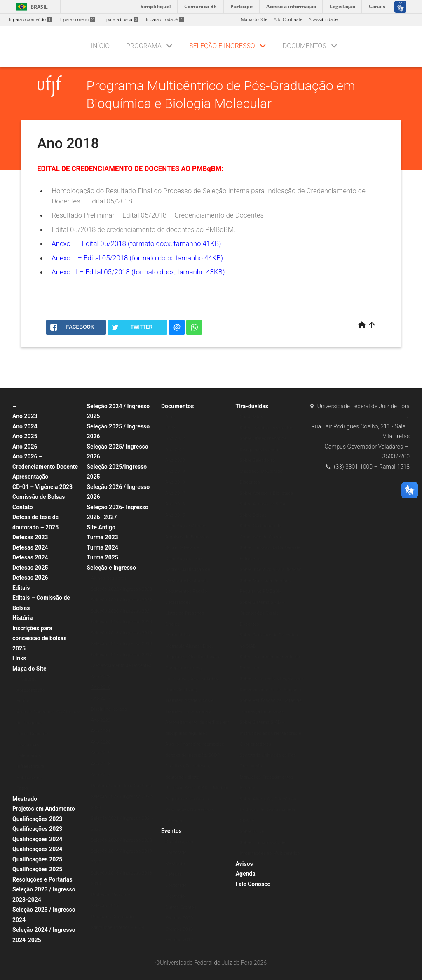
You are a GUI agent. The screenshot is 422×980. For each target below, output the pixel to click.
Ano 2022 (101, 677)
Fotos (22, 788)
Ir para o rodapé (165, 20)
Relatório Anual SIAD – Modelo (197, 788)
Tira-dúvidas (252, 406)
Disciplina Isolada (109, 709)
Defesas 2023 (30, 537)
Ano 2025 (25, 436)
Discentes (250, 482)
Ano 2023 (25, 416)
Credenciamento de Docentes (121, 665)
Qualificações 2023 (37, 819)
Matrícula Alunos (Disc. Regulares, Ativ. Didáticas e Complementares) (193, 657)
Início (100, 46)
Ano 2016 (175, 504)
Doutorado (176, 853)
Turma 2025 (103, 557)
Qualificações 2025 (37, 859)
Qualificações (179, 842)
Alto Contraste (288, 20)
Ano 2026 (25, 447)
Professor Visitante (111, 895)
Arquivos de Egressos (187, 537)
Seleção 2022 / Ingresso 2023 (122, 589)
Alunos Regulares (109, 578)
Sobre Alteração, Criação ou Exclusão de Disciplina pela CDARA (268, 810)
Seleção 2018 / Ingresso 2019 (122, 633)
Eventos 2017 (179, 940)
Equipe (23, 701)
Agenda (246, 874)
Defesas (174, 874)
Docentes (250, 624)
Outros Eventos (181, 907)
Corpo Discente (32, 734)
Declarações (178, 602)
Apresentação (30, 477)
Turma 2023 (103, 537)
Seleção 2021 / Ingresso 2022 (122, 600)
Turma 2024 (103, 547)
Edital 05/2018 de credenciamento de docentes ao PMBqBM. (143, 229)
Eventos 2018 (179, 929)
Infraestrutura (30, 766)
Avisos (244, 864)
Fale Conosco (253, 884)
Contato (23, 507)
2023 (170, 428)
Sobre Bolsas (253, 515)
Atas (170, 417)
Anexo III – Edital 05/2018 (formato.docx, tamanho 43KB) (138, 272)
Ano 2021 (101, 731)
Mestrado (25, 799)
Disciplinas (28, 745)
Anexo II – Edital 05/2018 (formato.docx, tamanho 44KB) (137, 258)
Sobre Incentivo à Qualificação (271, 570)
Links (19, 658)
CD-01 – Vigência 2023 (42, 487)
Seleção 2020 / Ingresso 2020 (122, 840)
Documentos (305, 46)
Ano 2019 (101, 753)
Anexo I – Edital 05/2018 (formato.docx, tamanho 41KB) (136, 243)
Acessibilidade (323, 20)
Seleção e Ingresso (222, 46)
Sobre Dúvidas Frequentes (267, 428)
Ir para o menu (77, 20)
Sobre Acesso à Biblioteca (267, 493)
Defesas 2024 (30, 547)
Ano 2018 (101, 687)
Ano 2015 (175, 515)
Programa (144, 46)
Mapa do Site (254, 20)
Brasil (31, 7)
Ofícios (172, 624)
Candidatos (252, 417)
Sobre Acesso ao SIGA (263, 504)
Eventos (171, 831)
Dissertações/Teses (186, 526)
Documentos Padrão (186, 591)
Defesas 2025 (30, 568)
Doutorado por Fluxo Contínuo (122, 786)
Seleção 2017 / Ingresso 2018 (122, 644)
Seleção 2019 (105, 906)
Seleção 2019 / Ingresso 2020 (122, 622)
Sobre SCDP (252, 831)
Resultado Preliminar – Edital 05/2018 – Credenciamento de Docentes (158, 215)
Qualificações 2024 (37, 839)
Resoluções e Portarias (42, 879)
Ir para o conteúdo (30, 20)
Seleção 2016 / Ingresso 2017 (122, 655)
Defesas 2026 (30, 578)
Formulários (178, 635)
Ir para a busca (120, 20)
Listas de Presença (185, 613)
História (23, 618)
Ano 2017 (101, 698)
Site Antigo (101, 527)
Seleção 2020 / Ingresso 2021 (122, 611)
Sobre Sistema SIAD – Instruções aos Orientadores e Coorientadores (271, 733)
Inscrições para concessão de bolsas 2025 (39, 638)
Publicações (29, 778)
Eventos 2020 (179, 918)
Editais (21, 588)
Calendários (29, 756)
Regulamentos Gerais (187, 799)
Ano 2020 (101, 742)
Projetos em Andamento (44, 809)
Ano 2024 (25, 426)
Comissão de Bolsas (39, 497)
